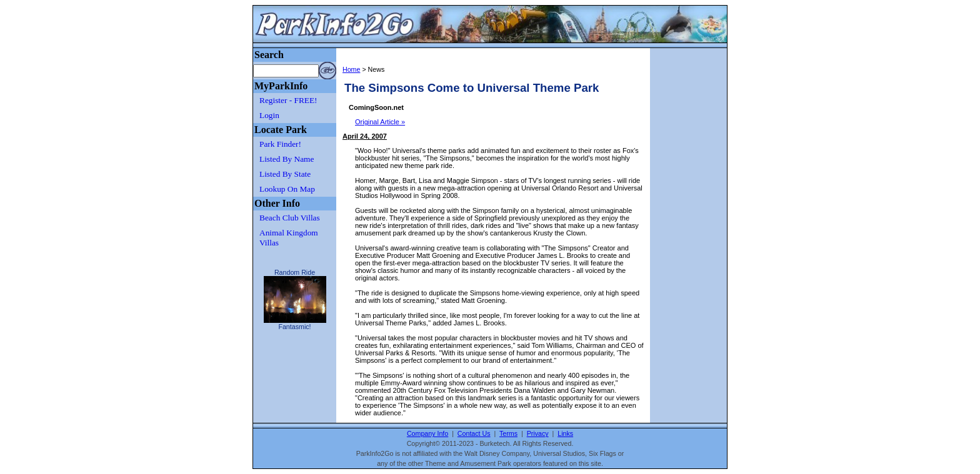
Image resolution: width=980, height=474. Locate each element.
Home (351, 69)
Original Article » (380, 122)
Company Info (427, 433)
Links (565, 433)
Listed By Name (287, 159)
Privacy (538, 433)
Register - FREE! (288, 100)
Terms (508, 433)
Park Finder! (280, 144)
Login (269, 115)
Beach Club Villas (290, 218)
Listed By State (285, 174)
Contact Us (474, 433)
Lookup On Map (287, 189)
